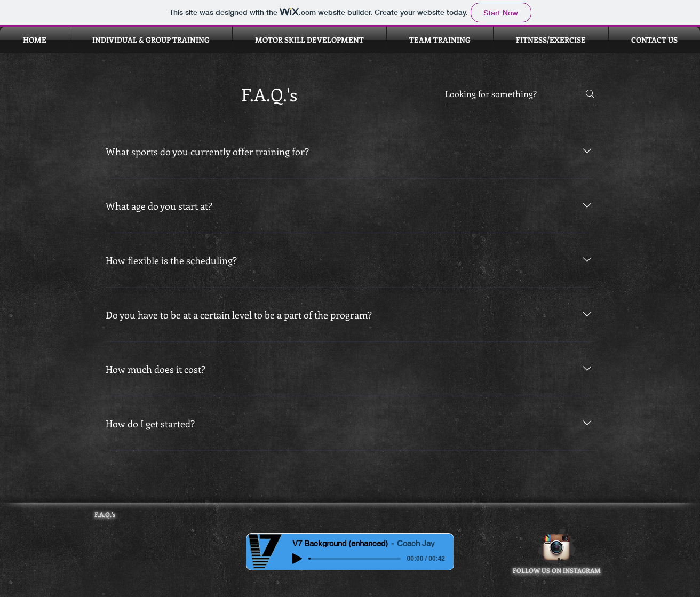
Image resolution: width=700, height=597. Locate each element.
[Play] (297, 559)
